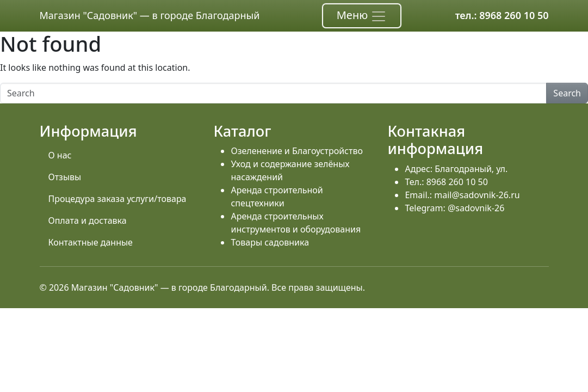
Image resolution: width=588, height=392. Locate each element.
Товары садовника (270, 242)
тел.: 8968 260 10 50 (502, 15)
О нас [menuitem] (60, 155)
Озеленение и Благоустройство (296, 151)
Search (567, 93)
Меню (362, 16)
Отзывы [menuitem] (65, 177)
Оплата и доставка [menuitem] (88, 220)
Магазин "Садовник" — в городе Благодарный (150, 15)
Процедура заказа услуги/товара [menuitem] (117, 199)
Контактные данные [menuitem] (91, 242)
